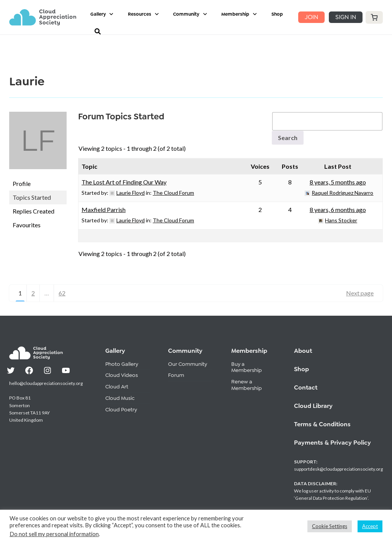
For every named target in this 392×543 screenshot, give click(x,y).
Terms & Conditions (322, 424)
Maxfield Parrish (104, 210)
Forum (176, 375)
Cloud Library (313, 406)
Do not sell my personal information (54, 534)
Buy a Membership (247, 367)
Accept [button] (370, 526)
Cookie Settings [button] (330, 526)
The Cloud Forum (173, 193)
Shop (277, 14)
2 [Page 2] (33, 293)
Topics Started (32, 197)
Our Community (188, 364)
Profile (22, 183)
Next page (360, 293)
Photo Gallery (122, 364)
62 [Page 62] (62, 293)
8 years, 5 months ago (338, 182)
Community (186, 14)
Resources (140, 14)
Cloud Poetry (121, 409)
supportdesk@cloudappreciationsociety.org (338, 469)
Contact (306, 387)
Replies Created (33, 211)
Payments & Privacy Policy (332, 443)
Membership (235, 14)
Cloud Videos (122, 375)
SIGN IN (346, 17)
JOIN (311, 17)
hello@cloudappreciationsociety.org (46, 383)
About (303, 351)
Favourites (27, 225)
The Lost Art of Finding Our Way (124, 182)
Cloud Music (120, 398)
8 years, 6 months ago (338, 210)
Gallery (98, 14)
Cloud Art (117, 386)
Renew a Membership (247, 385)
